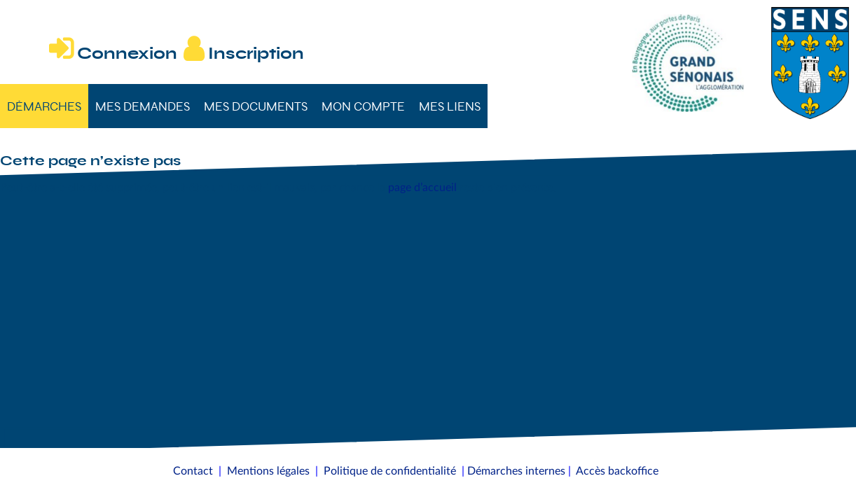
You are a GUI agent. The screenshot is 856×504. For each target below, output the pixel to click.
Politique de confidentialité (390, 471)
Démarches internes (516, 471)
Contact (193, 471)
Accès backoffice (617, 471)
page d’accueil (422, 188)
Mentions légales (268, 471)
